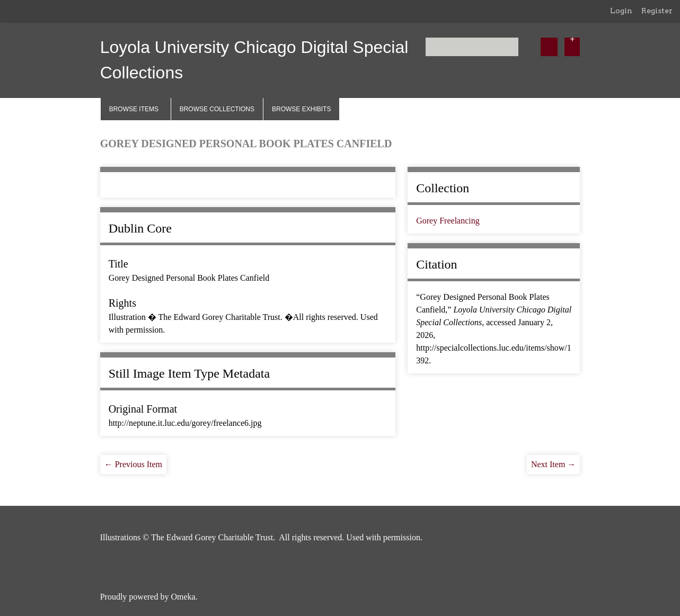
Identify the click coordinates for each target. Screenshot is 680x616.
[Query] (472, 47)
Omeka (183, 597)
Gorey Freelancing (448, 221)
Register (657, 11)
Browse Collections (217, 109)
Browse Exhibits (301, 109)
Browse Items (134, 109)
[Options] (572, 47)
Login (621, 11)
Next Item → (553, 464)
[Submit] (549, 47)
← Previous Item (133, 464)
